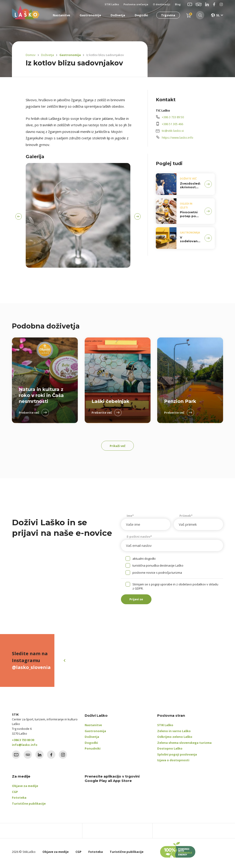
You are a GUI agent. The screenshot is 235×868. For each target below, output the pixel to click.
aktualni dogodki (144, 560)
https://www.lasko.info (178, 138)
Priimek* (186, 517)
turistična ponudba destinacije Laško (158, 567)
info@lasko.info (25, 748)
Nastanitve (93, 728)
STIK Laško (165, 728)
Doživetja (48, 55)
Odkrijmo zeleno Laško (175, 740)
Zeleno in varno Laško (174, 734)
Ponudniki (93, 752)
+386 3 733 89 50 (173, 117)
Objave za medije (25, 789)
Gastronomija (69, 55)
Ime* (130, 517)
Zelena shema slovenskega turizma (184, 746)
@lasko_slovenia (31, 670)
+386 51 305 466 (172, 124)
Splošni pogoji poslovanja (177, 758)
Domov (31, 55)
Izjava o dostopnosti (173, 763)
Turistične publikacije (29, 807)
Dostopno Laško (170, 752)
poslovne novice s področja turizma (157, 574)
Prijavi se (139, 602)
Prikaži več (118, 447)
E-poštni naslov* (139, 538)
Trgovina (167, 15)
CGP (15, 795)
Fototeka (19, 801)
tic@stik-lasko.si (173, 131)
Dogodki (91, 746)
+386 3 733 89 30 (23, 743)
